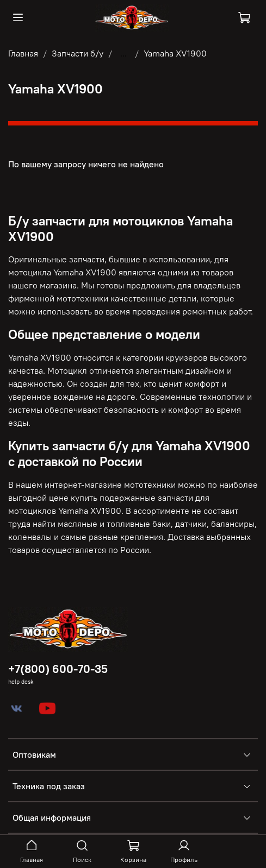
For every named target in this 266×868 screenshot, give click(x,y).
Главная (23, 53)
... (123, 53)
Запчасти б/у (78, 53)
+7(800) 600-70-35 (58, 669)
